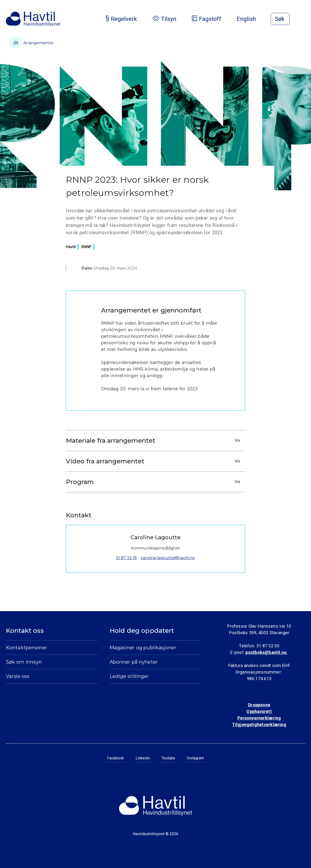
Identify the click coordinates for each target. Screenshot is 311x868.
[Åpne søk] (280, 19)
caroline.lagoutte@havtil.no (168, 558)
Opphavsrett (259, 711)
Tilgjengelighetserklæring (259, 725)
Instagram (195, 758)
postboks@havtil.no (267, 652)
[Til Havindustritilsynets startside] (33, 19)
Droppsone (259, 705)
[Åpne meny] (302, 19)
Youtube (168, 758)
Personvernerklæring (259, 718)
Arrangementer (32, 43)
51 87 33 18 (126, 558)
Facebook (116, 758)
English (250, 19)
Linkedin (143, 758)
